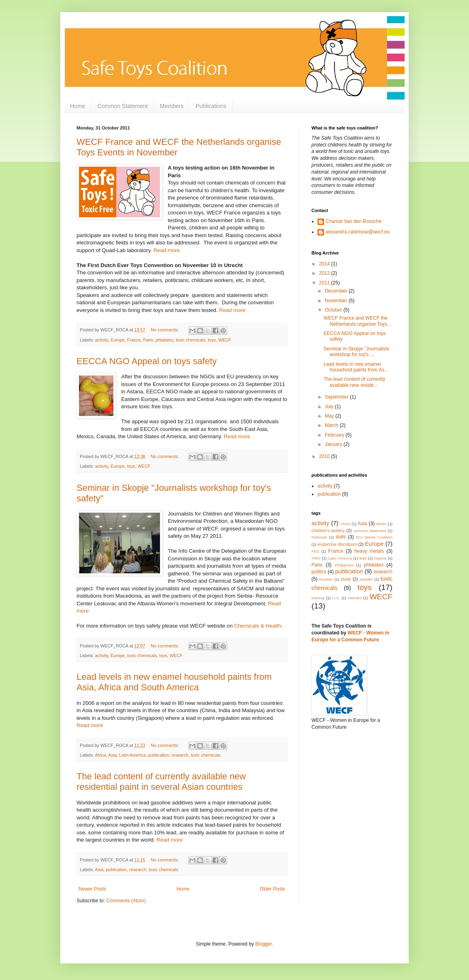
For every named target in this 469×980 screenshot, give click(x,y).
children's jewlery (328, 530)
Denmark (319, 537)
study (346, 579)
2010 (325, 456)
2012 (325, 273)
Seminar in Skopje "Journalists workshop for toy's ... (356, 352)
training (318, 598)
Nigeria (380, 558)
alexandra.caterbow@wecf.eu (358, 232)
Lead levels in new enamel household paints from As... (356, 367)
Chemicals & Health (258, 626)
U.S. (336, 598)
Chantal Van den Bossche (354, 221)
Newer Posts (92, 889)
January (334, 444)
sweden (366, 579)
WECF (225, 340)
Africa (100, 755)
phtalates (164, 340)
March (332, 425)
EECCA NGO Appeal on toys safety (147, 361)
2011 (325, 283)
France (134, 340)
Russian (326, 579)
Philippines (344, 565)
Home (78, 106)
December (337, 291)
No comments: (165, 330)
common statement (370, 531)
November (337, 301)
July (330, 407)
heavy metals (369, 551)
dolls (341, 537)
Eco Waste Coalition (374, 537)
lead (363, 558)
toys (212, 340)
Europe (118, 340)
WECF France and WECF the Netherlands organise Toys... (357, 321)
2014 (325, 264)
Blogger (263, 944)
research (180, 755)
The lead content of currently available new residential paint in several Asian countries (161, 782)
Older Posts (272, 889)
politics (319, 572)
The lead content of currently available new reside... (354, 382)
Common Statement (123, 106)
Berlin (381, 524)
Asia (112, 755)
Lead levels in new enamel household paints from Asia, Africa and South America (174, 682)
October (334, 310)
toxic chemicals (191, 340)
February (335, 435)
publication (159, 755)
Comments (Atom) (126, 901)
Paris (148, 340)
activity (102, 340)
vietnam (355, 598)
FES (315, 551)
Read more (167, 250)
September (337, 397)
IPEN (316, 558)
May (330, 416)
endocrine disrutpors (337, 544)
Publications (211, 106)
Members (172, 106)
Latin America (132, 755)
